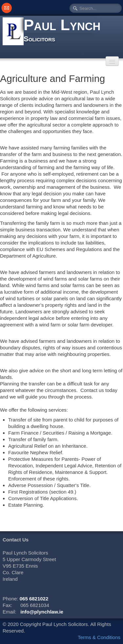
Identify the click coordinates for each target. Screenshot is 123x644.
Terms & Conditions (99, 637)
